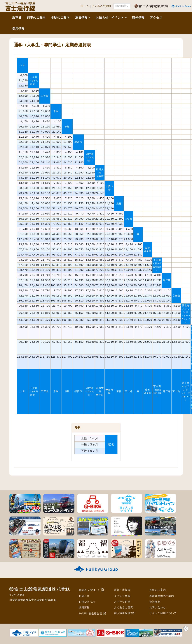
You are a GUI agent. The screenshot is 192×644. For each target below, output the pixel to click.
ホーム (85, 6)
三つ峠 (129, 219)
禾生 (56, 111)
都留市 (78, 142)
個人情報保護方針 (125, 613)
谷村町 (89, 157)
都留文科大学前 (100, 173)
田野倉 (45, 96)
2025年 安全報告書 (90, 613)
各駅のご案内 (60, 18)
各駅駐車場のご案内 (162, 596)
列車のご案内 (36, 18)
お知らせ (84, 596)
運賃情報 (83, 18)
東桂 (119, 204)
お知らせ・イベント (111, 18)
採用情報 (18, 29)
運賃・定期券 (122, 590)
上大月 (34, 80)
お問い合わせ (158, 607)
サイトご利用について (163, 613)
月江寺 (167, 280)
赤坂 (67, 127)
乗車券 (17, 18)
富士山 (176, 296)
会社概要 (155, 602)
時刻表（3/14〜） (90, 590)
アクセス (156, 18)
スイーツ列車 (122, 602)
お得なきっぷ (87, 602)
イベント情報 (122, 596)
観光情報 (138, 18)
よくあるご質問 (101, 6)
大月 (22, 65)
